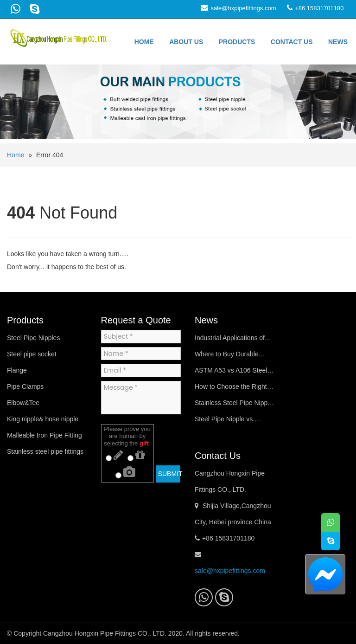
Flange (17, 370)
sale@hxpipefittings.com (243, 8)
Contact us (292, 42)
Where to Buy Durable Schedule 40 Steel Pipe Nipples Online (229, 356)
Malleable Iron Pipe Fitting (44, 435)
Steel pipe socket (32, 354)
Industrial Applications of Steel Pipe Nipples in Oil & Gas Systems (232, 340)
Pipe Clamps (25, 386)
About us (186, 42)
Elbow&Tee (23, 403)
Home (144, 42)
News (338, 42)
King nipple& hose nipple (43, 419)
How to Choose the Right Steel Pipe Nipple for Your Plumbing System (232, 389)
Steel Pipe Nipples (33, 338)
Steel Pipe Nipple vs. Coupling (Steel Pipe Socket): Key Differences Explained (230, 421)
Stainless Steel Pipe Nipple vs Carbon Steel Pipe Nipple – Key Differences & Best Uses (234, 405)
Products (237, 42)
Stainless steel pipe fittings (45, 451)
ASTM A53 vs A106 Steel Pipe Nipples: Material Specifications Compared (232, 373)
